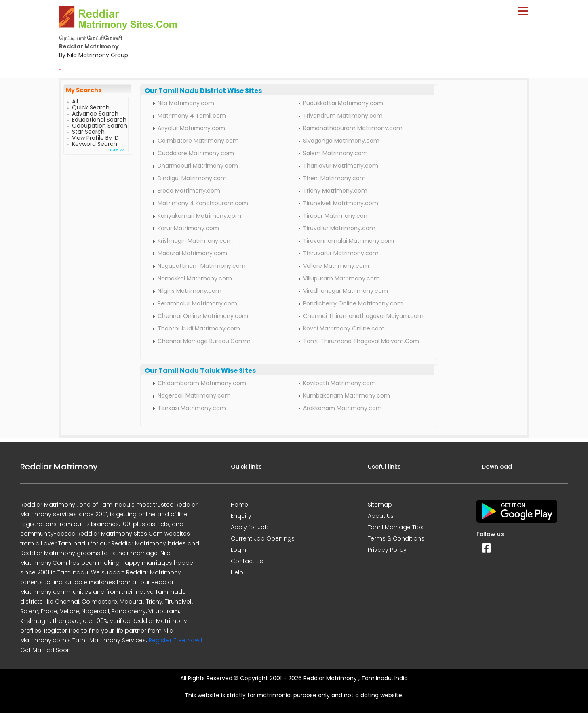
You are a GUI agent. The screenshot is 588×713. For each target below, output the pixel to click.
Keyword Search (95, 143)
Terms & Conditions (396, 538)
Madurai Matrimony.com (192, 253)
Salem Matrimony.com (335, 153)
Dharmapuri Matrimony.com (198, 166)
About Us (381, 516)
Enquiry (241, 516)
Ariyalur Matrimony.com (191, 128)
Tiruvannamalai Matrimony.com (349, 241)
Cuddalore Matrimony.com (196, 153)
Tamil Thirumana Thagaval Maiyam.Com (361, 341)
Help (237, 572)
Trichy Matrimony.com (335, 191)
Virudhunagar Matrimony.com (346, 291)
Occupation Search (100, 125)
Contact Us (247, 561)
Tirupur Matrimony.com (336, 216)
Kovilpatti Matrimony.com (339, 383)
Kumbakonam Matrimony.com (347, 395)
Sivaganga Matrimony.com (341, 141)
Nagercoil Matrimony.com (194, 395)
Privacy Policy (387, 550)
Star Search (88, 131)
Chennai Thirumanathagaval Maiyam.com (363, 316)
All (75, 100)
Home (239, 505)
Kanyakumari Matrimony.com (199, 216)
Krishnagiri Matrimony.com (195, 241)
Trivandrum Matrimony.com (343, 116)
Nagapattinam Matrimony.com (202, 266)
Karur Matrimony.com (188, 228)
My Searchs (84, 90)
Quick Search (91, 106)
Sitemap (380, 505)
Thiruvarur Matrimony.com (341, 253)
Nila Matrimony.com (186, 103)
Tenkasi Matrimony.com (192, 408)
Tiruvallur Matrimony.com (339, 228)
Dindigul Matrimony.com (192, 178)
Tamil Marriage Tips (396, 527)
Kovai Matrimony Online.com (344, 328)
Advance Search (95, 113)
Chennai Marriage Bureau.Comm (204, 341)
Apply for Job (250, 527)
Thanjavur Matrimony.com (341, 166)
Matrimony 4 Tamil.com (192, 116)
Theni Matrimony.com (334, 178)
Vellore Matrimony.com (336, 266)
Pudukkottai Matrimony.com (343, 103)
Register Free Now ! (175, 640)
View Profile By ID (95, 137)
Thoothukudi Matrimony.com (199, 328)
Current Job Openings (263, 538)
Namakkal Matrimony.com (195, 278)
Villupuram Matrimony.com (341, 278)
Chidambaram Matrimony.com (202, 383)
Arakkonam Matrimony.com (342, 408)
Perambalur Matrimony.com (197, 303)
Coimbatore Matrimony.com (198, 141)
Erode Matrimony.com (189, 191)
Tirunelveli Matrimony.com (341, 203)
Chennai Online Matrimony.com (203, 316)
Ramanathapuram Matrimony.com (353, 128)
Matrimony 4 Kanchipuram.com (203, 203)
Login (238, 550)
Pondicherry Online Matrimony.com (353, 303)
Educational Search (99, 119)
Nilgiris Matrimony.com (190, 291)
